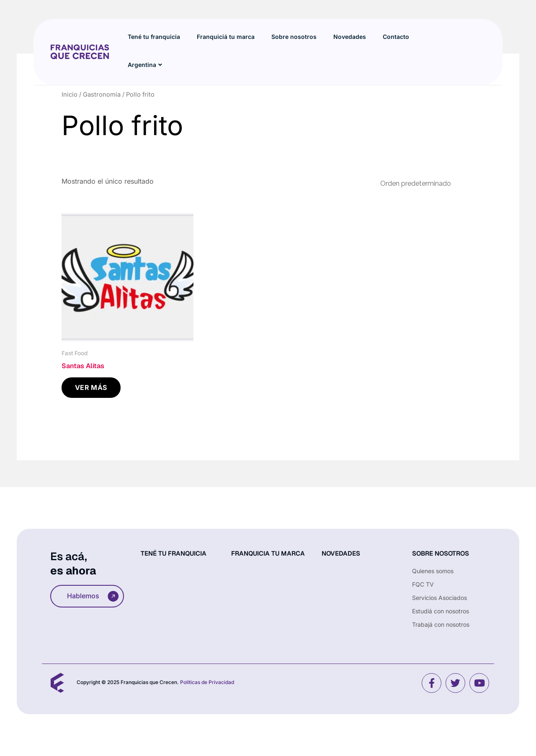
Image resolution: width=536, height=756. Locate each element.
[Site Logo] (80, 51)
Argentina (145, 65)
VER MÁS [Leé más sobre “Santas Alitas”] (91, 387)
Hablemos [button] (93, 596)
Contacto (396, 37)
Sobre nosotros (294, 37)
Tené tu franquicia (154, 37)
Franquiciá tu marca (226, 37)
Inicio (70, 95)
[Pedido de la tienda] (423, 183)
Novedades (350, 37)
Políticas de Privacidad (207, 682)
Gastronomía (102, 95)
